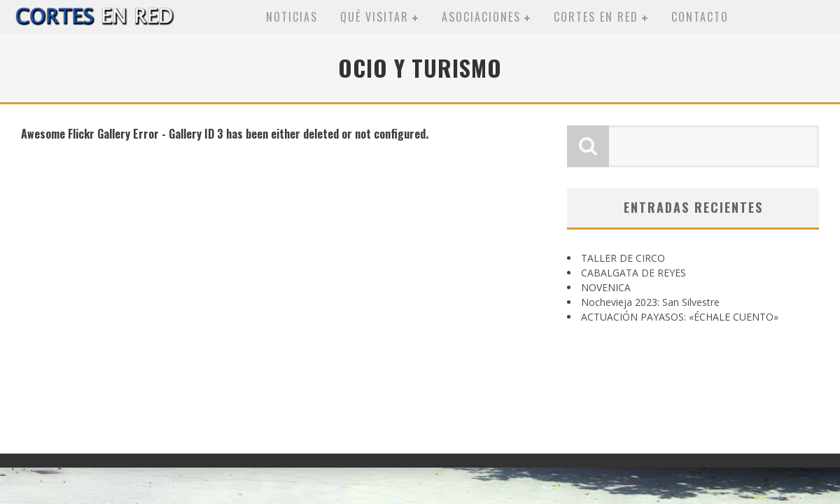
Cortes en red (596, 17)
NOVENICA (606, 287)
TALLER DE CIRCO (623, 258)
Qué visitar (374, 17)
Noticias (292, 17)
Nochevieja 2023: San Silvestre (650, 302)
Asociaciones (481, 17)
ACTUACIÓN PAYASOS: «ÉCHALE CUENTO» (680, 317)
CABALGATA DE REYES (633, 273)
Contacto (700, 17)
